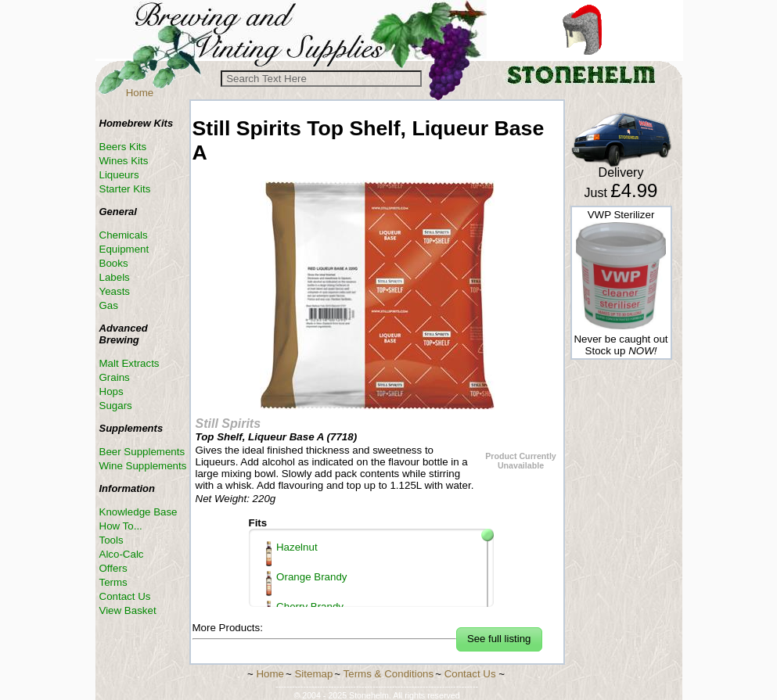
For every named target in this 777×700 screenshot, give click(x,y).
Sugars (116, 406)
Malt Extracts (129, 363)
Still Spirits (228, 424)
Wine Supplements (143, 466)
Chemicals (124, 235)
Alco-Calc (122, 554)
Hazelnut (292, 554)
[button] (499, 639)
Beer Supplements (142, 452)
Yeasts (115, 291)
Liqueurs (119, 175)
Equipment (124, 249)
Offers (113, 568)
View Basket (128, 610)
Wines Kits (124, 161)
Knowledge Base (138, 512)
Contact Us (125, 596)
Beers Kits (123, 147)
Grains (115, 377)
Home (140, 93)
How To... (121, 526)
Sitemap (313, 674)
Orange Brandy (307, 583)
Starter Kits (125, 189)
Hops (112, 391)
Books (114, 263)
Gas (109, 305)
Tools (112, 540)
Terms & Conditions (389, 674)
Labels (115, 277)
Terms (113, 582)
